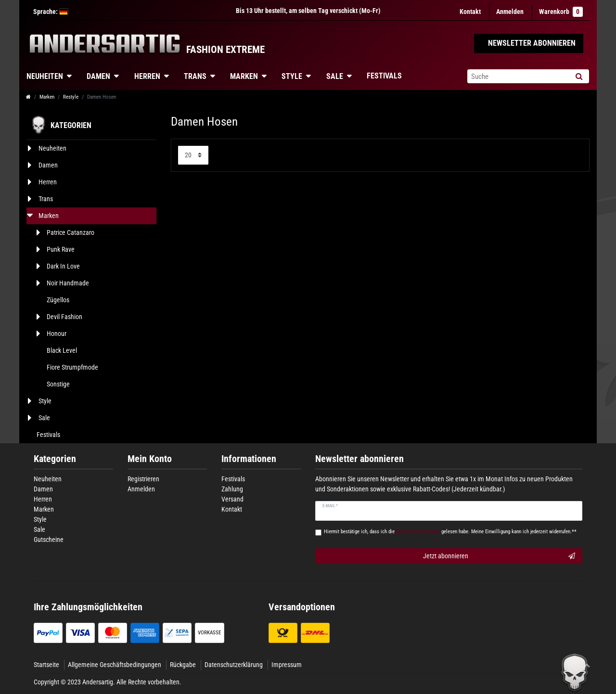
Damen (98, 76)
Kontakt (470, 12)
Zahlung (232, 489)
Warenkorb (561, 12)
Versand (232, 499)
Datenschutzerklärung (234, 665)
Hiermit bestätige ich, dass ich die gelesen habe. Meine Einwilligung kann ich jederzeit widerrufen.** (450, 532)
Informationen (249, 459)
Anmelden (141, 489)
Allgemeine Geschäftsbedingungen (115, 665)
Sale (335, 76)
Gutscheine (49, 540)
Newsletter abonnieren (359, 459)
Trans (195, 76)
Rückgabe (183, 665)
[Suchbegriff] (518, 76)
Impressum (287, 665)
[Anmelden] (510, 12)
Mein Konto (150, 459)
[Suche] (579, 76)
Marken (244, 76)
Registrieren (143, 479)
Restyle (71, 97)
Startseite (46, 665)
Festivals (384, 76)
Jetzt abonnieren (499, 556)
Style (292, 76)
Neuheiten (45, 76)
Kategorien (55, 459)
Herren (147, 76)
